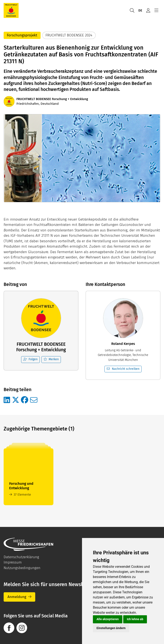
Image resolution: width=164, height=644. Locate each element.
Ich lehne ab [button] (135, 619)
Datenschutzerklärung (21, 557)
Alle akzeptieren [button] (108, 619)
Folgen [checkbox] (31, 359)
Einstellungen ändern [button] (111, 628)
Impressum (13, 562)
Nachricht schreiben (123, 369)
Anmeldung (17, 597)
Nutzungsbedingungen (22, 568)
